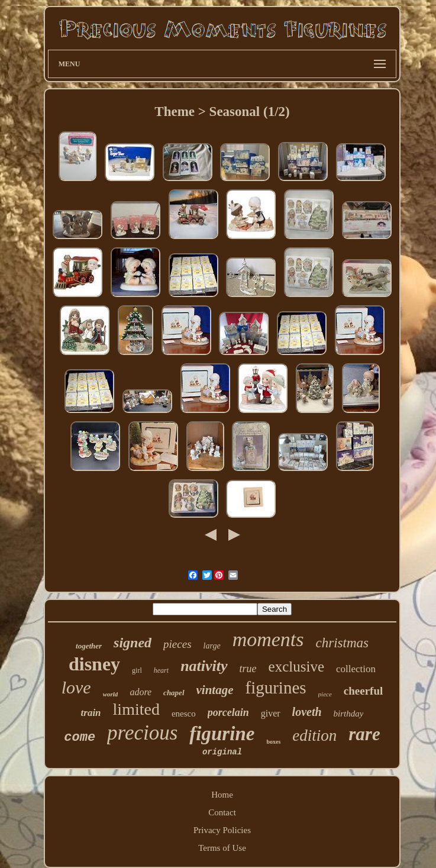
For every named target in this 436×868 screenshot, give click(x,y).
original (222, 752)
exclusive (296, 667)
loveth (307, 712)
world (111, 694)
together (89, 646)
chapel (174, 693)
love (76, 687)
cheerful (363, 691)
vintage (215, 690)
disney (94, 664)
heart (161, 670)
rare (364, 734)
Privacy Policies (222, 830)
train (91, 713)
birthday (349, 714)
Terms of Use (222, 848)
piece (325, 694)
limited (136, 709)
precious (142, 733)
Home (222, 795)
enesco (184, 714)
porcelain (228, 712)
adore (141, 692)
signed (133, 643)
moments (268, 639)
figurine (222, 734)
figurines (276, 688)
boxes (273, 742)
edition (314, 735)
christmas (342, 643)
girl (137, 670)
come (80, 738)
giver (271, 713)
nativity (204, 666)
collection (356, 669)
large (212, 646)
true (248, 669)
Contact (222, 812)
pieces (177, 644)
